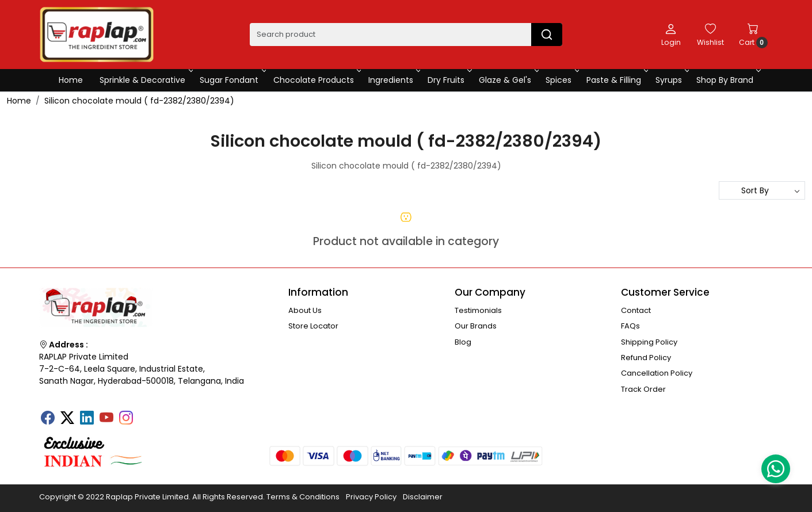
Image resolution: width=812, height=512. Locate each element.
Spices (561, 80)
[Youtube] (106, 419)
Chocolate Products (317, 80)
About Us (305, 310)
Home (71, 80)
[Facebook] (48, 419)
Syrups (672, 80)
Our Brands (476, 326)
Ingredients (394, 80)
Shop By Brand (728, 80)
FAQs (630, 326)
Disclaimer (423, 497)
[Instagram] (126, 419)
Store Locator (313, 326)
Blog (463, 342)
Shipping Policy (649, 342)
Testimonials (478, 310)
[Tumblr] (146, 414)
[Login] (671, 35)
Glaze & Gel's (508, 80)
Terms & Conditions (303, 497)
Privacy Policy (371, 497)
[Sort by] (762, 190)
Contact (636, 310)
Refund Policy (646, 358)
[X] (67, 419)
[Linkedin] (87, 419)
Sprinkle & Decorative (145, 80)
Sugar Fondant (232, 80)
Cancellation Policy (657, 373)
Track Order (643, 389)
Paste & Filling (617, 80)
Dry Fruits (449, 80)
